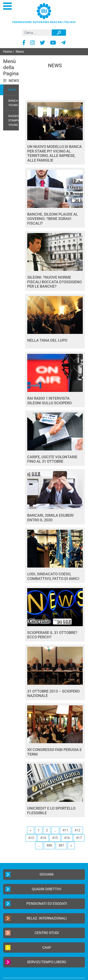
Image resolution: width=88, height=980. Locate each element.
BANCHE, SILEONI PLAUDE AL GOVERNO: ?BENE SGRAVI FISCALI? (53, 219)
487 (61, 845)
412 (77, 830)
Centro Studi (32, 933)
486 (49, 845)
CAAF (28, 948)
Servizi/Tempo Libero (36, 962)
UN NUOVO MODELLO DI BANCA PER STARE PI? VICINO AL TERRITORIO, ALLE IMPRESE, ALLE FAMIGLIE (54, 153)
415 (55, 838)
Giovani (29, 874)
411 (65, 830)
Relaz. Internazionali (36, 918)
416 (67, 838)
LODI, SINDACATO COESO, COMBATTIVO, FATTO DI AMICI (53, 576)
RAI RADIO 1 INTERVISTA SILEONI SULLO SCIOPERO (49, 401)
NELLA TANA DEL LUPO (47, 340)
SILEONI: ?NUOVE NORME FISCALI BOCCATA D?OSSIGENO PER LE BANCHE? (54, 282)
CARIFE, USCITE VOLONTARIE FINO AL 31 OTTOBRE (52, 459)
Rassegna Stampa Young (16, 120)
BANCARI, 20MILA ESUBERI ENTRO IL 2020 (50, 518)
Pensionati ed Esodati (36, 904)
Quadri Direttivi (33, 889)
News (12, 90)
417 (79, 838)
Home (8, 52)
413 (31, 838)
